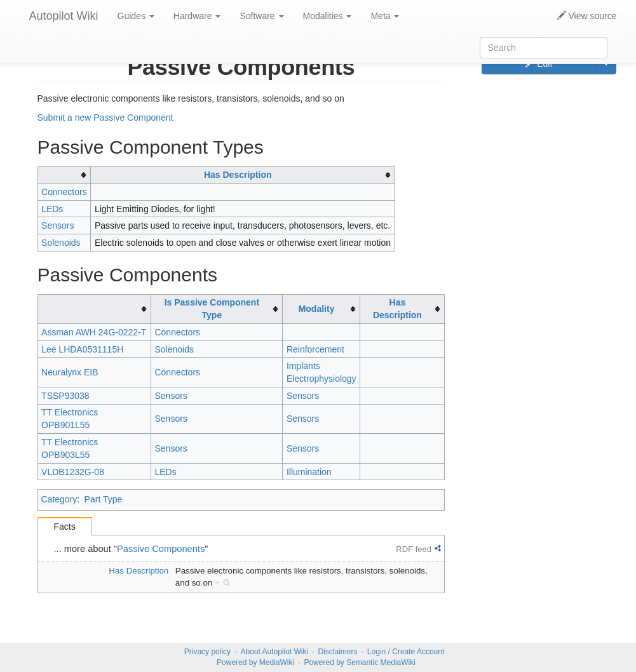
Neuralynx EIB (70, 372)
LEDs (52, 209)
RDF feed (414, 549)
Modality (317, 309)
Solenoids (61, 243)
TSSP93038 (65, 396)
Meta (385, 16)
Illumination (309, 472)
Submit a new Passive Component (105, 118)
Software (261, 16)
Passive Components (161, 549)
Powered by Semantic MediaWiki (359, 662)
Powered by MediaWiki (255, 662)
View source (587, 16)
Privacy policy (207, 652)
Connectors (64, 192)
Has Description (238, 175)
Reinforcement (315, 349)
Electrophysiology (321, 379)
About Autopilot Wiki (274, 652)
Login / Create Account (406, 652)
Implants (303, 366)
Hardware (197, 16)
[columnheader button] (64, 175)
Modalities (328, 16)
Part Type (104, 499)
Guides (136, 16)
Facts (65, 527)
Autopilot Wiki (64, 16)
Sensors (58, 225)
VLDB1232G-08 (73, 472)
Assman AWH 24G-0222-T (94, 332)
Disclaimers (338, 652)
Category (59, 499)
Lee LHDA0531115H (82, 349)
